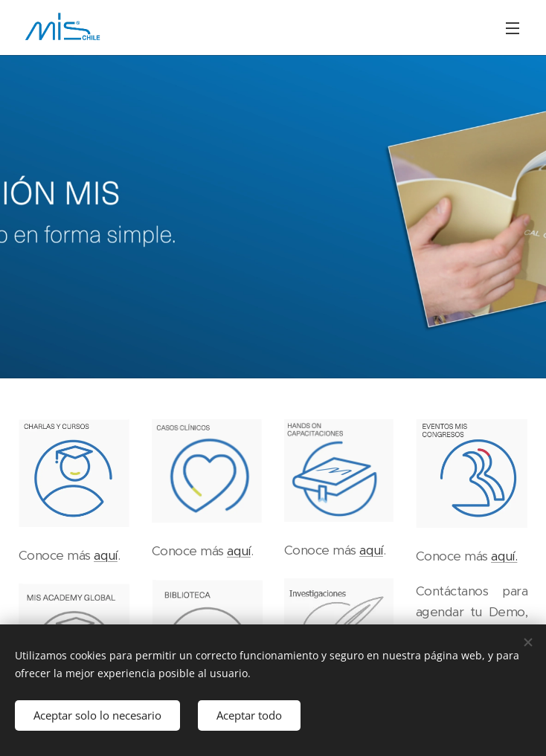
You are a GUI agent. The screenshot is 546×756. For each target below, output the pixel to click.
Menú (513, 28)
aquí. (504, 556)
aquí (106, 555)
